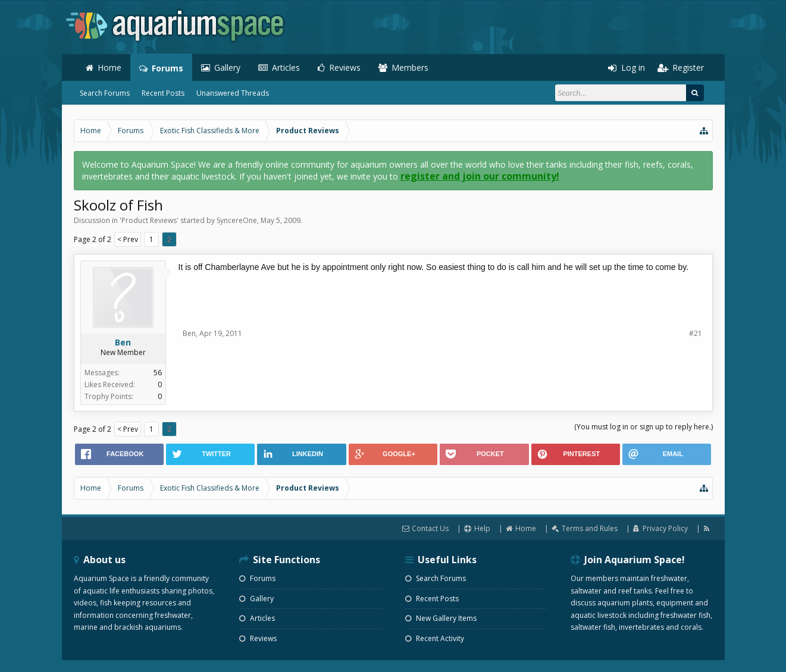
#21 (696, 333)
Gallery (227, 67)
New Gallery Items (441, 618)
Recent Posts (163, 93)
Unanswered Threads (233, 93)
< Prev (128, 239)
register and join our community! (480, 176)
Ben (123, 343)
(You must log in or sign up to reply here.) (643, 427)
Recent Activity (435, 638)
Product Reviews (149, 220)
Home (109, 67)
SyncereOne (237, 220)
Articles (286, 67)
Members (410, 67)
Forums (167, 68)
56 (158, 373)
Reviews (345, 67)
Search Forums (105, 93)
